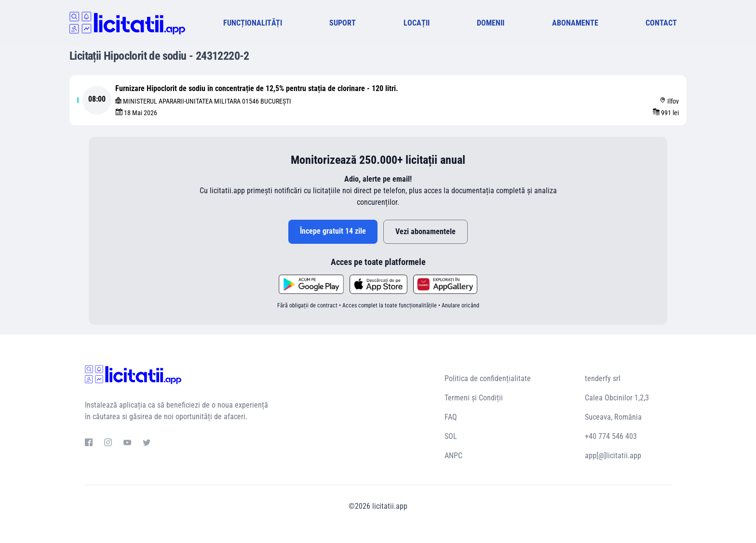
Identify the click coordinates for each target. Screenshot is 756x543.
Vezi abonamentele (425, 232)
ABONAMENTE (575, 23)
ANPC (453, 456)
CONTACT (661, 23)
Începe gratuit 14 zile (333, 231)
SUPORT (343, 23)
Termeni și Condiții (474, 398)
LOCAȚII (417, 23)
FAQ (451, 417)
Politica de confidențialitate (488, 378)
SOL (451, 436)
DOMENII (491, 23)
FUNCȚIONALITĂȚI (253, 23)
